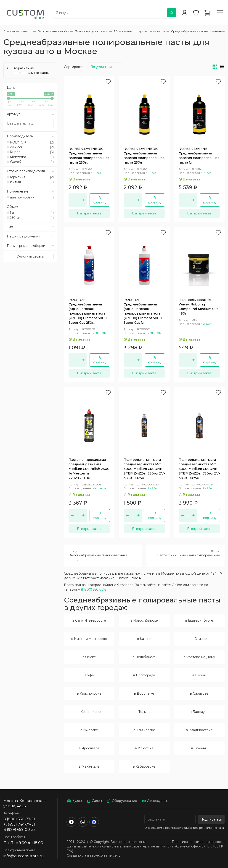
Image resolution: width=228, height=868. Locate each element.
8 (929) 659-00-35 (20, 830)
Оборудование (122, 801)
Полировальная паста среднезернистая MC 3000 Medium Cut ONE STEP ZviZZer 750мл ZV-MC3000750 (199, 469)
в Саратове (199, 693)
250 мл (32, 218)
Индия (32, 182)
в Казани (144, 639)
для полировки (32, 197)
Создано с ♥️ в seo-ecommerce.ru (94, 855)
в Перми (199, 675)
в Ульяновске (144, 730)
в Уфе (89, 675)
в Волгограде (144, 675)
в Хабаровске (144, 766)
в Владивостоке (199, 730)
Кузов (74, 801)
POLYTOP (32, 142)
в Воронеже (144, 693)
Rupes (32, 152)
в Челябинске (144, 657)
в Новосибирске (144, 620)
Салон (94, 801)
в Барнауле (199, 712)
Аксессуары (154, 801)
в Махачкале (89, 766)
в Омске (89, 657)
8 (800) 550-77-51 (19, 819)
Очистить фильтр (30, 256)
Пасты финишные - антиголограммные (186, 553)
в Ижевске (89, 730)
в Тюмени (199, 748)
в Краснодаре (89, 712)
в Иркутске (144, 748)
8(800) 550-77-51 (94, 589)
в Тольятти (144, 712)
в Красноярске (89, 693)
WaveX (32, 162)
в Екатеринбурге (199, 620)
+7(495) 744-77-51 (19, 824)
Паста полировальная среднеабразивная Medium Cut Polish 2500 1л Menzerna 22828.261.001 (89, 469)
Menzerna (32, 157)
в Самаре (199, 639)
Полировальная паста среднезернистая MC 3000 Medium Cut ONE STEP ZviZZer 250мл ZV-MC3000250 (144, 469)
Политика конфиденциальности (198, 842)
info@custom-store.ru (24, 856)
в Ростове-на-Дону (199, 657)
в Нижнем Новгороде (89, 639)
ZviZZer (32, 147)
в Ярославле (89, 748)
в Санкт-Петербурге (89, 620)
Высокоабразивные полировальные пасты (103, 555)
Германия (32, 177)
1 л (32, 213)
